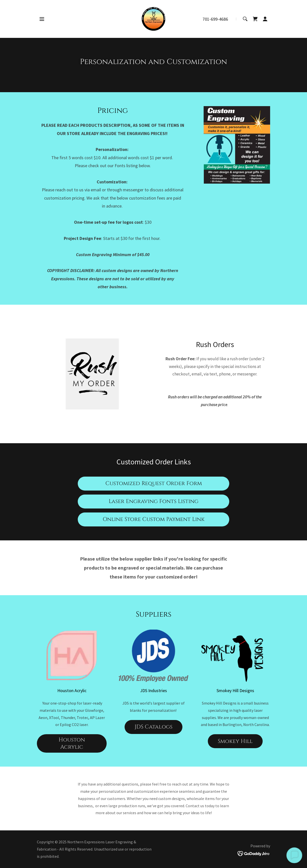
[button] (42, 19)
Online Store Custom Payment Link (154, 519)
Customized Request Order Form (154, 483)
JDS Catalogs (153, 727)
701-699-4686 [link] (215, 19)
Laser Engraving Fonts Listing (153, 501)
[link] (153, 18)
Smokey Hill (235, 741)
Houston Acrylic (72, 743)
